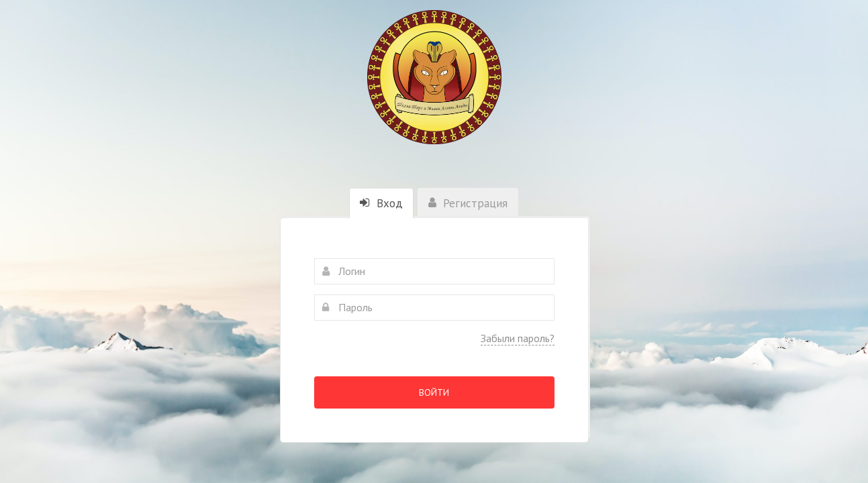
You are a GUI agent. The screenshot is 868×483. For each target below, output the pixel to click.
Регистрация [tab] (468, 203)
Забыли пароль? (518, 338)
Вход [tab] (381, 203)
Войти (434, 392)
